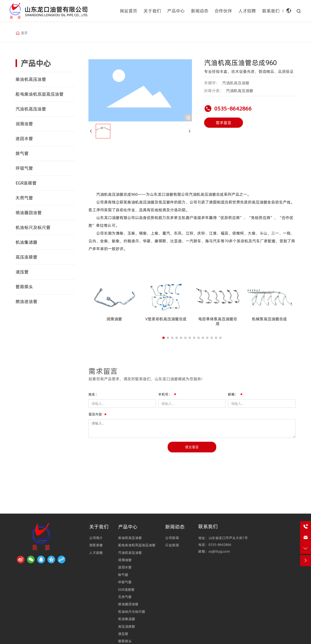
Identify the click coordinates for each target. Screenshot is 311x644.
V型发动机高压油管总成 (166, 319)
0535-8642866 (233, 109)
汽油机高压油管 (240, 91)
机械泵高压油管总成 (269, 319)
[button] (164, 338)
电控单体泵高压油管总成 (218, 321)
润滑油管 (114, 319)
